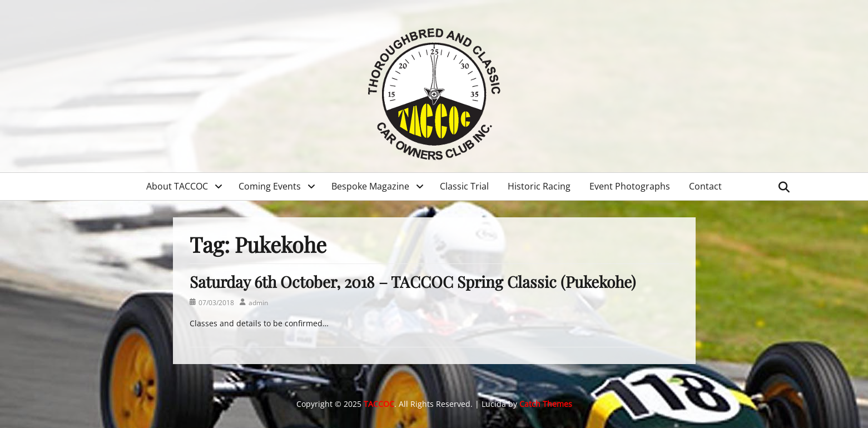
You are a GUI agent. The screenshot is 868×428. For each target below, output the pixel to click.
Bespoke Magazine (370, 186)
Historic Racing (539, 186)
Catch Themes (546, 404)
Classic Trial (464, 186)
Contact (705, 186)
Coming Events (270, 186)
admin (258, 303)
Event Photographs (630, 186)
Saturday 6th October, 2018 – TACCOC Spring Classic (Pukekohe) (413, 282)
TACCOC (379, 404)
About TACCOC (177, 186)
